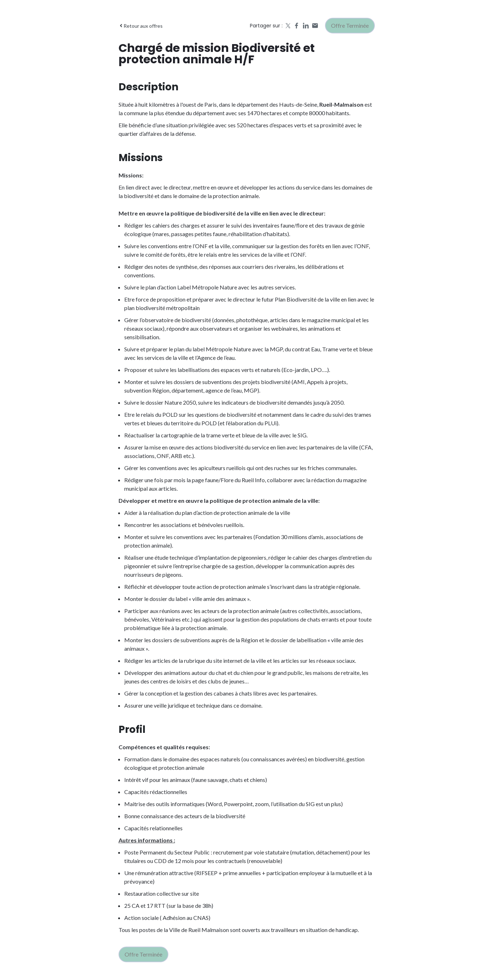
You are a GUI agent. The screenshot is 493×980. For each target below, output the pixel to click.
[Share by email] (315, 26)
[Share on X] (287, 26)
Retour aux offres (141, 26)
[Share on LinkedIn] (306, 26)
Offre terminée (350, 25)
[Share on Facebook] (297, 26)
